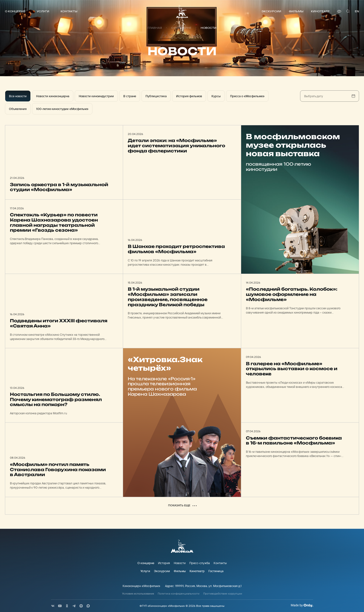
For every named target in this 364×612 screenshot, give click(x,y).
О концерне (15, 11)
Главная (155, 28)
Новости (180, 563)
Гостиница (216, 571)
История (164, 563)
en (357, 11)
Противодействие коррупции (223, 594)
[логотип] (182, 11)
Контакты (69, 11)
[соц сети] (53, 606)
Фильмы (296, 11)
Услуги (43, 11)
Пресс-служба (200, 563)
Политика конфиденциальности (179, 594)
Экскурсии (271, 11)
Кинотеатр (320, 11)
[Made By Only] (302, 605)
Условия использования (138, 594)
